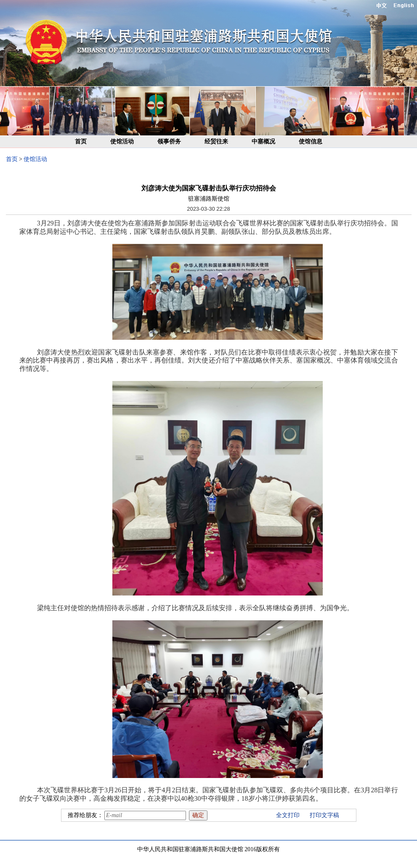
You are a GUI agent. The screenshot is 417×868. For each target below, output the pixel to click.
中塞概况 (263, 142)
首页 (81, 142)
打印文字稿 (324, 815)
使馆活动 (122, 142)
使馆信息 (311, 142)
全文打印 (288, 815)
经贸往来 (216, 142)
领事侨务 (169, 142)
